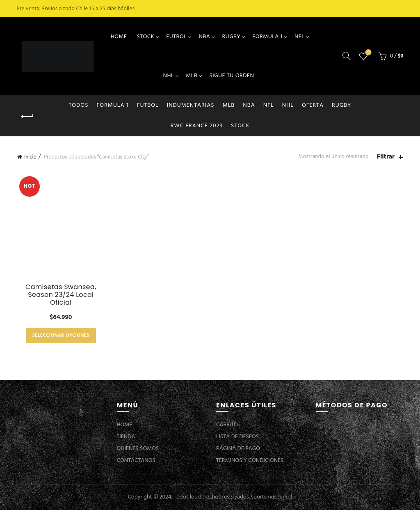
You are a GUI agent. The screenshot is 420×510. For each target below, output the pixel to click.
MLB (192, 76)
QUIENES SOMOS (138, 449)
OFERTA (313, 105)
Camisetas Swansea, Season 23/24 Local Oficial (61, 295)
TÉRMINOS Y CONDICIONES (250, 461)
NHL (169, 76)
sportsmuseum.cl (272, 497)
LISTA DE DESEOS (237, 437)
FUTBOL (176, 37)
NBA (204, 37)
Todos (79, 105)
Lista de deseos (368, 53)
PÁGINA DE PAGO (238, 449)
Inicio (30, 157)
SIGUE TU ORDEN (232, 76)
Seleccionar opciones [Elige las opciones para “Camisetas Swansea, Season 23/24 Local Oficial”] (61, 335)
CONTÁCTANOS (136, 461)
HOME (119, 37)
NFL (299, 37)
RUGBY (231, 37)
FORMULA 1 (267, 37)
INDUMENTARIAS (191, 105)
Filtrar (386, 157)
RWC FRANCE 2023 (197, 126)
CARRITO (227, 425)
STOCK (145, 37)
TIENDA (126, 437)
